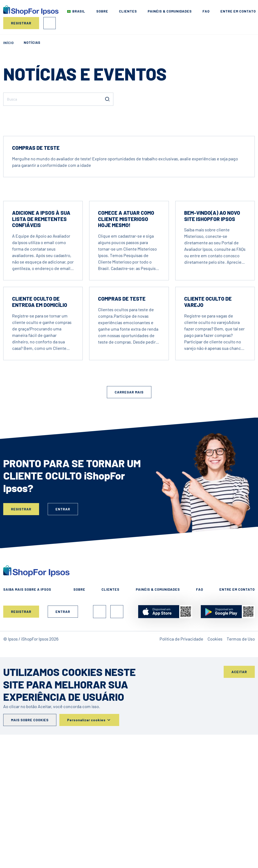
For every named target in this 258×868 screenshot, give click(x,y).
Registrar (21, 23)
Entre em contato (238, 11)
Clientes (128, 11)
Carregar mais (129, 519)
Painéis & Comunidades (170, 11)
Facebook (100, 739)
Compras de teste (36, 275)
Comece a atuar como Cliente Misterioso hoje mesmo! (126, 346)
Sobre (102, 11)
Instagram (117, 739)
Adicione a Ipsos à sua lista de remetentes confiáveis (41, 346)
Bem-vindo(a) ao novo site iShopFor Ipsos (212, 343)
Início (9, 43)
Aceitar (239, 799)
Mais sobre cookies (30, 847)
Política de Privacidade (181, 766)
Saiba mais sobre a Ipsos (27, 716)
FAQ (206, 11)
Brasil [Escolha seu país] (79, 11)
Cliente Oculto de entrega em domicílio (40, 429)
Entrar (50, 23)
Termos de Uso (241, 766)
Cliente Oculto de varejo (208, 429)
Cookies (215, 766)
